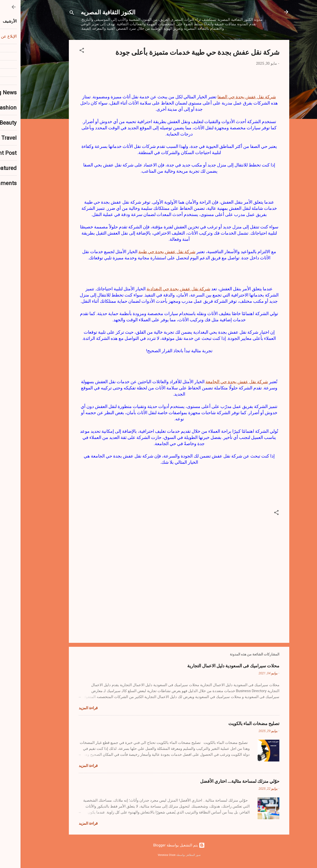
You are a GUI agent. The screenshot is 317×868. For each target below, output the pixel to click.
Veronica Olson (146, 855)
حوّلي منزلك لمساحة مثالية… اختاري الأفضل (219, 781)
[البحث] (51, 14)
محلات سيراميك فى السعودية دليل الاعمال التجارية (213, 666)
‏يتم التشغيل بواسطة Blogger (158, 845)
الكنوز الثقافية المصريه (88, 12)
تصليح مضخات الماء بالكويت (233, 723)
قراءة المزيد (68, 708)
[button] (61, 51)
